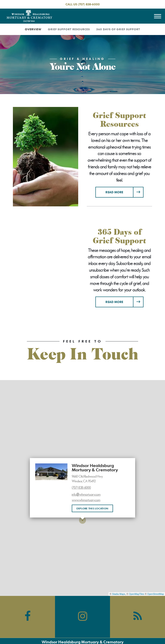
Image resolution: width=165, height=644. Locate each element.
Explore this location (92, 508)
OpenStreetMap (156, 594)
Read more (125, 191)
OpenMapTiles (137, 594)
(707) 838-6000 (89, 4)
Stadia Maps (119, 594)
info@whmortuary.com (86, 495)
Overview (33, 29)
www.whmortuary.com (86, 500)
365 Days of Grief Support (118, 29)
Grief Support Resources (69, 29)
